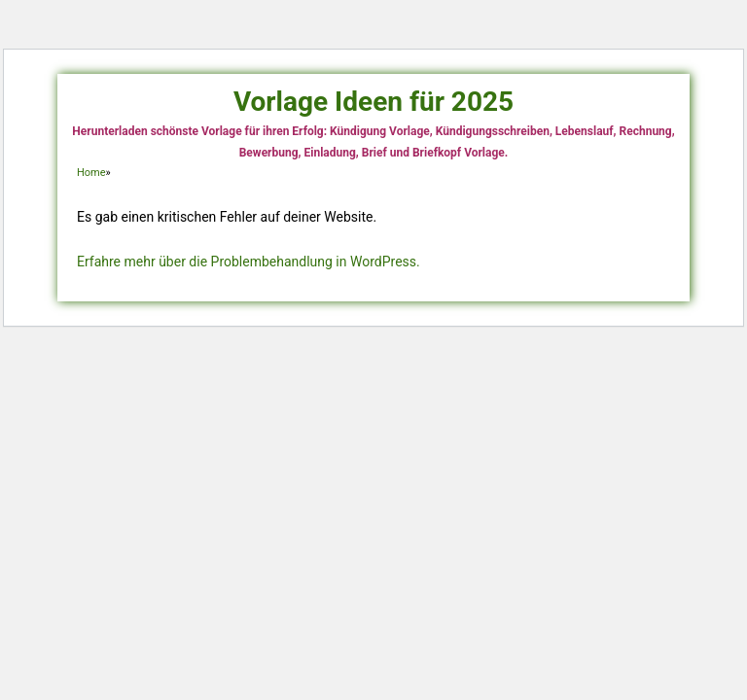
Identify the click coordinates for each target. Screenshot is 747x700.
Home (91, 173)
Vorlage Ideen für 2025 (373, 102)
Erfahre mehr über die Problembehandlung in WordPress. (249, 262)
